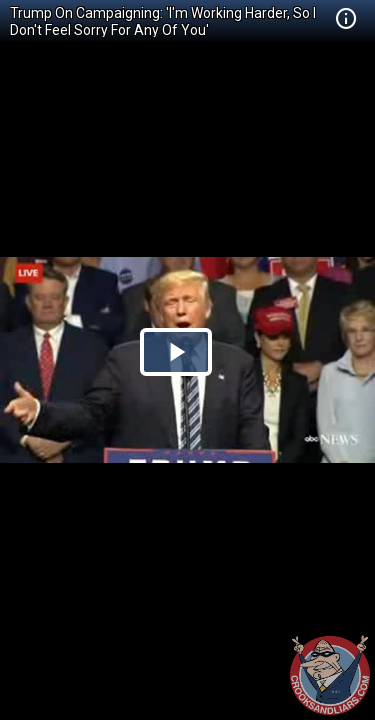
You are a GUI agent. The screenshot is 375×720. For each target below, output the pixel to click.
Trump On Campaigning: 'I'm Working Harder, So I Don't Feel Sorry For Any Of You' (163, 21)
